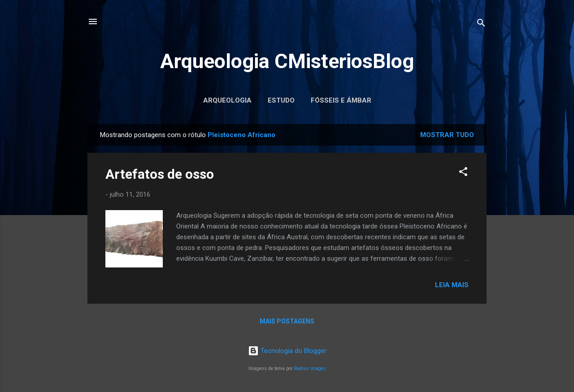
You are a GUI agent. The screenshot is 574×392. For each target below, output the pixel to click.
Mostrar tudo (447, 135)
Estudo (281, 100)
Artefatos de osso (160, 174)
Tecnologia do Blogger (287, 351)
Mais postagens (287, 321)
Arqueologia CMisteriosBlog (287, 61)
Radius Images (310, 368)
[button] (463, 173)
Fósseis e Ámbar (341, 100)
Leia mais (452, 285)
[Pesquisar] (481, 24)
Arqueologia (227, 100)
